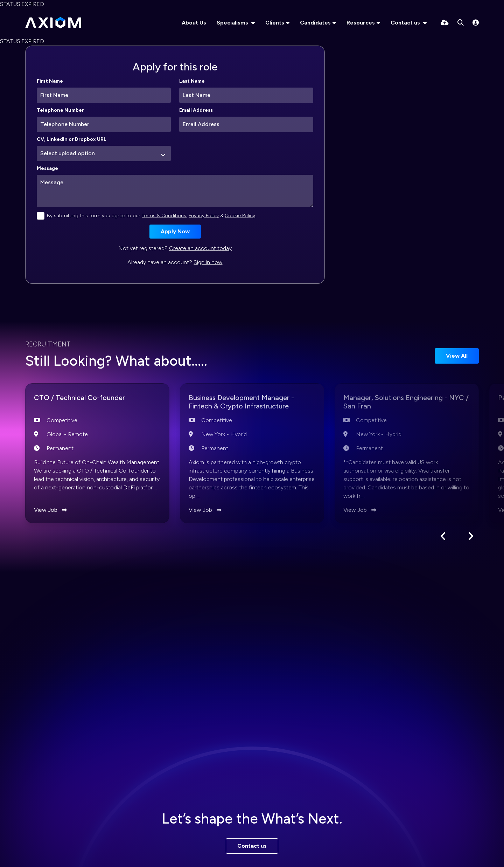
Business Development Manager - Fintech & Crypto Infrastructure (252, 403)
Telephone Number (60, 110)
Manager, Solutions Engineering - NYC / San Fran (405, 403)
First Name (50, 81)
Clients (275, 23)
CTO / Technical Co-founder (88, 398)
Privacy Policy (204, 216)
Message (47, 168)
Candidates (315, 23)
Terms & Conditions (164, 216)
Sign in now (208, 262)
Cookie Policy (240, 216)
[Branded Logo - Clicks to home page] (53, 23)
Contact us (406, 23)
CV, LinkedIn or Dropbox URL (72, 139)
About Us (194, 23)
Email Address (196, 110)
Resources (361, 23)
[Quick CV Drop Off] (445, 23)
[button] (443, 537)
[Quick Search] (461, 23)
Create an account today (200, 248)
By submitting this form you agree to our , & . (152, 216)
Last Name (192, 81)
